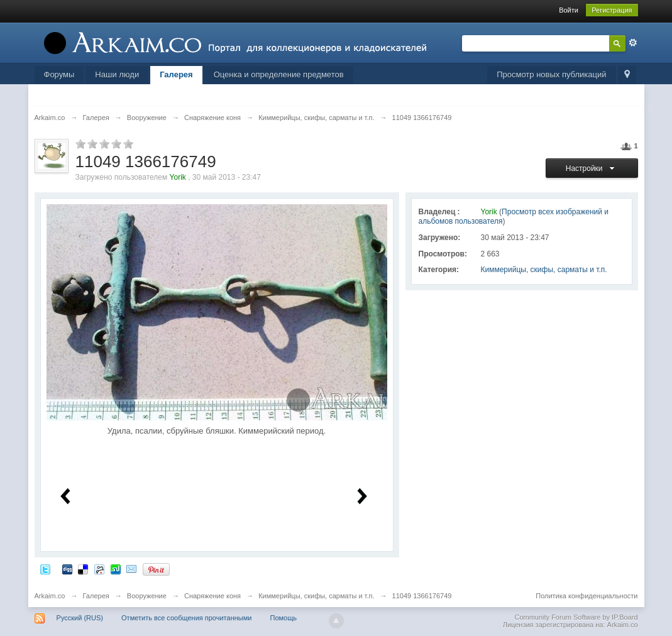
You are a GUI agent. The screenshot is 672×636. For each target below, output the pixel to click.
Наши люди (117, 74)
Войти (569, 10)
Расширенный (633, 43)
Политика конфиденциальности (587, 596)
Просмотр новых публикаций (551, 74)
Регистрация (612, 10)
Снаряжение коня (212, 596)
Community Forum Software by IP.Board (576, 617)
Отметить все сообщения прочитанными (186, 618)
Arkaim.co (50, 596)
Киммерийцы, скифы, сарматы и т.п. (544, 270)
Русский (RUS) (80, 618)
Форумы (59, 74)
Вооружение (147, 596)
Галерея (176, 74)
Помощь (283, 618)
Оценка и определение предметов (279, 74)
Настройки (592, 168)
